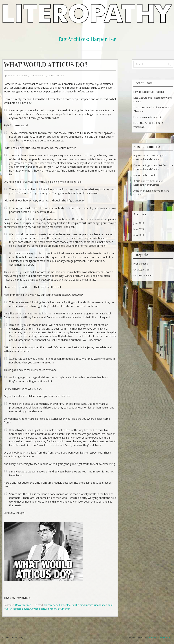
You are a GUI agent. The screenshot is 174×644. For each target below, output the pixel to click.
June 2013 (139, 223)
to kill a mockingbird (82, 605)
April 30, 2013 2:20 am (15, 75)
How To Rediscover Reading (149, 92)
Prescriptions (141, 264)
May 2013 (139, 229)
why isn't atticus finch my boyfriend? (50, 609)
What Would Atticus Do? (46, 65)
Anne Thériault (56, 75)
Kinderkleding (141, 165)
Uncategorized (23, 605)
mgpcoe (138, 156)
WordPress (166, 638)
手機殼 (137, 181)
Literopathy (151, 175)
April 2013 (139, 235)
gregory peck (51, 605)
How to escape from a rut (147, 117)
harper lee (65, 605)
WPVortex (152, 638)
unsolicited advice (19, 609)
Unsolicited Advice (143, 276)
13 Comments (38, 75)
